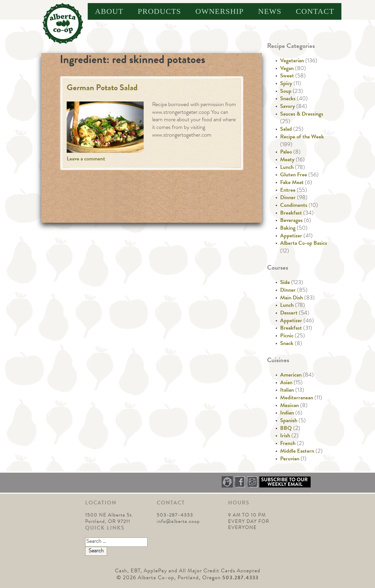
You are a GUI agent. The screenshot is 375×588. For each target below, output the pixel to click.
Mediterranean (297, 398)
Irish (285, 436)
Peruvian (290, 459)
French (288, 444)
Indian (287, 413)
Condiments (294, 206)
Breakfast (291, 214)
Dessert (289, 313)
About (109, 11)
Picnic (287, 336)
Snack (287, 344)
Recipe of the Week (302, 137)
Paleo (286, 153)
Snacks (288, 99)
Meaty (287, 160)
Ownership (220, 11)
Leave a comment (86, 159)
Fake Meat (292, 183)
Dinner (288, 198)
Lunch (287, 168)
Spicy (286, 84)
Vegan (287, 69)
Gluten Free (294, 175)
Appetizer (291, 236)
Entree (288, 191)
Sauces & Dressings (302, 115)
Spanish (289, 421)
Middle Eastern (297, 452)
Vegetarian (292, 61)
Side (285, 283)
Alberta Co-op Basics (304, 244)
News (270, 11)
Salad (286, 130)
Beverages (291, 221)
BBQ (286, 429)
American (291, 376)
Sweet (287, 76)
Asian (286, 383)
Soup (286, 92)
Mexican (289, 406)
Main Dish (292, 298)
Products (159, 11)
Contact (315, 11)
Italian (287, 391)
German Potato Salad (102, 89)
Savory (288, 107)
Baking (288, 229)
